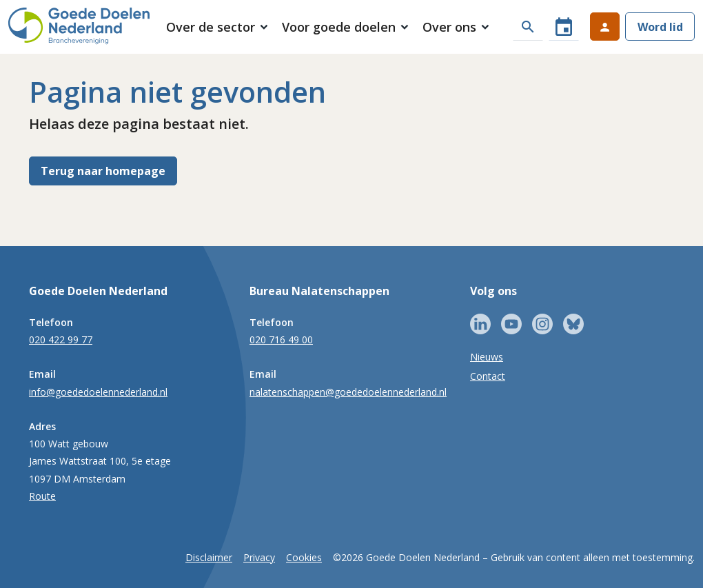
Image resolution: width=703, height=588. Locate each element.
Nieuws (487, 357)
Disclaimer (209, 557)
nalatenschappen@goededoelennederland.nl (348, 392)
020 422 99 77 (61, 339)
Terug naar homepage (103, 171)
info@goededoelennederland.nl (98, 392)
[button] (217, 28)
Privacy (259, 557)
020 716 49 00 (281, 339)
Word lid (660, 27)
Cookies (304, 557)
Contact (488, 376)
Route (42, 496)
